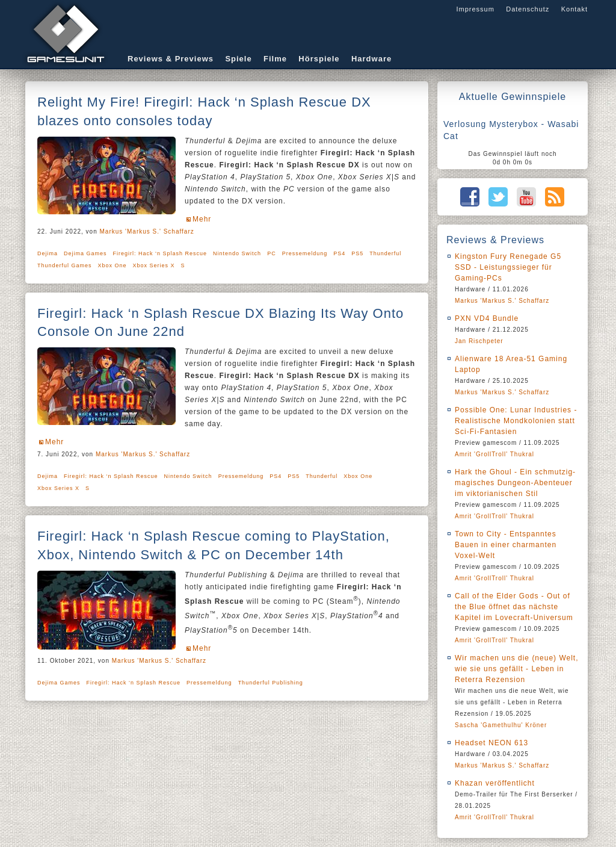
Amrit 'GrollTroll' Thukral (494, 454)
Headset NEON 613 (491, 743)
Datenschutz (528, 9)
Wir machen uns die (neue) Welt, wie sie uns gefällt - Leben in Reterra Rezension (517, 669)
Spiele (238, 59)
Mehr (202, 219)
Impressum (475, 9)
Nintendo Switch (237, 253)
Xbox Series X (154, 265)
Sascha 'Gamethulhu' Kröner (501, 725)
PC (272, 253)
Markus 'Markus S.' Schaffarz (147, 231)
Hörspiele (319, 59)
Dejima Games (85, 253)
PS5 (357, 253)
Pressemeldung (305, 253)
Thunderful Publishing (271, 683)
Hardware (371, 59)
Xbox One (112, 265)
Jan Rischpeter (479, 341)
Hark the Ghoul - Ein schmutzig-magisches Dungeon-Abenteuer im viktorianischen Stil (515, 483)
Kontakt (574, 9)
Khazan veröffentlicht (495, 783)
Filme (275, 59)
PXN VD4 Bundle (487, 318)
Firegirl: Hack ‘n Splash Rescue (160, 253)
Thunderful (385, 253)
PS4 (339, 253)
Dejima (48, 253)
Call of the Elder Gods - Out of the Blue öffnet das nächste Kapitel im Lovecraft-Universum (514, 607)
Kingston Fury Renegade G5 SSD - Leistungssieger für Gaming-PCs (508, 267)
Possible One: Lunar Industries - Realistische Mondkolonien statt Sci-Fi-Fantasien (516, 421)
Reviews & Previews (171, 59)
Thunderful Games (65, 265)
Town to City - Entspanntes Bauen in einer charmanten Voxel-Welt (506, 545)
